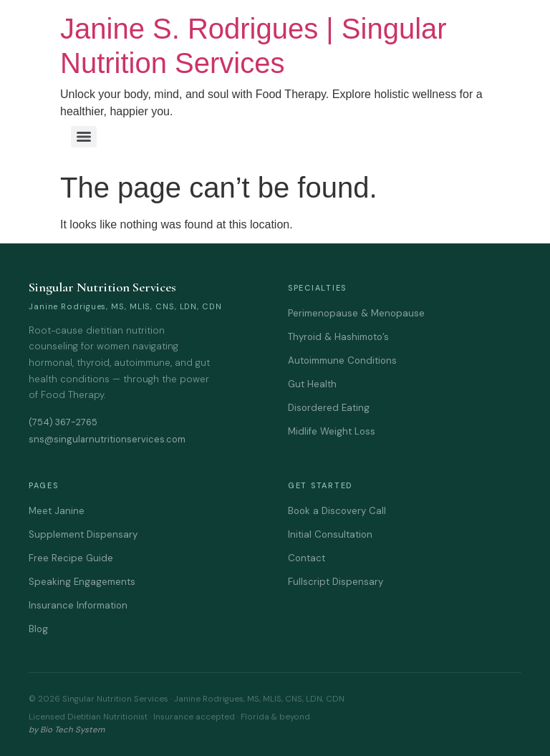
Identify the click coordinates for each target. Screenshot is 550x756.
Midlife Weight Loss (332, 431)
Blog (38, 629)
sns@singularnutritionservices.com (107, 439)
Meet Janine (57, 511)
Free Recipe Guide (71, 558)
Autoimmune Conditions (342, 360)
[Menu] (84, 137)
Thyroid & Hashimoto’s (338, 337)
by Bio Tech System (67, 730)
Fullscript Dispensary (336, 582)
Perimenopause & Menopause (356, 313)
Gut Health (312, 384)
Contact (307, 558)
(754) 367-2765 (63, 422)
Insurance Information (78, 605)
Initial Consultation (330, 534)
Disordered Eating (329, 408)
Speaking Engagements (82, 582)
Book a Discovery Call (337, 511)
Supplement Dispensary (83, 534)
